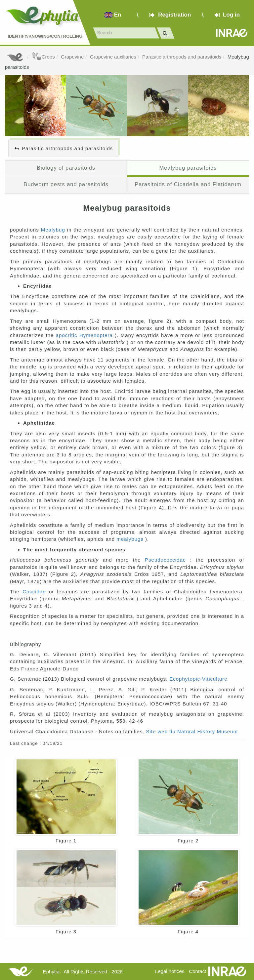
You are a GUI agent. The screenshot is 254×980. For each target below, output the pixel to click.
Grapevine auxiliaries (113, 57)
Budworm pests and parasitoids (66, 184)
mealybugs (131, 539)
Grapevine (72, 57)
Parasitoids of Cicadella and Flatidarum (188, 184)
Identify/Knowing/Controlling (45, 36)
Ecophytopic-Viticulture (198, 679)
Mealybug (54, 230)
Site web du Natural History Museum (192, 731)
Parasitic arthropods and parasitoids (182, 57)
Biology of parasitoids (66, 168)
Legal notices (170, 971)
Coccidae (36, 592)
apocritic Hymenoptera (85, 335)
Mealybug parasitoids (188, 168)
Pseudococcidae (168, 560)
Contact (197, 971)
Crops (43, 57)
